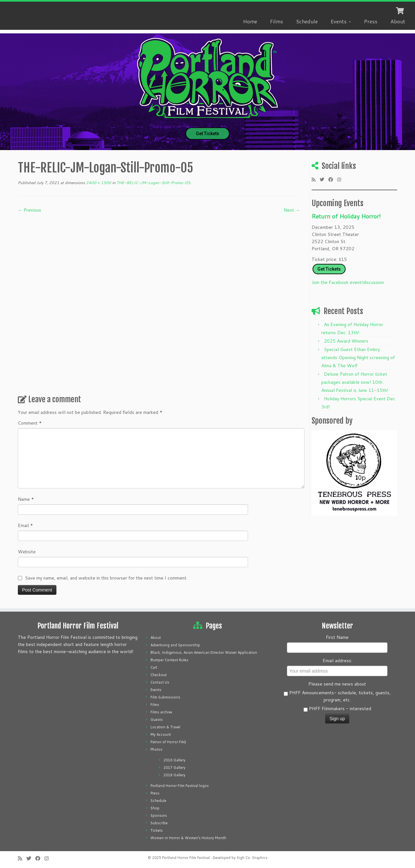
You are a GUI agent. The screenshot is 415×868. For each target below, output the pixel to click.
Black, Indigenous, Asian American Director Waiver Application (204, 652)
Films (277, 21)
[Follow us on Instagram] (341, 180)
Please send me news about (337, 684)
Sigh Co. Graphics (252, 858)
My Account (161, 734)
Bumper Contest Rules (169, 660)
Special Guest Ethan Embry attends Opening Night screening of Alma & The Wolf (358, 358)
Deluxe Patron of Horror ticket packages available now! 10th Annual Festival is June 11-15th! (355, 382)
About (398, 21)
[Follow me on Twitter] (324, 180)
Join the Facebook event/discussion (348, 282)
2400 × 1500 (98, 183)
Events (341, 21)
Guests (157, 720)
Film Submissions (165, 697)
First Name (337, 637)
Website (27, 552)
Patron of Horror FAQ (168, 742)
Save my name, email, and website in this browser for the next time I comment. (106, 578)
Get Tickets (207, 134)
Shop (155, 808)
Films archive (161, 712)
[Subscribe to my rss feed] (316, 180)
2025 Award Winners (346, 341)
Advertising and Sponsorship (175, 645)
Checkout (159, 675)
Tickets (157, 830)
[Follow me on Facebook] (333, 180)
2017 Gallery (174, 768)
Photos (156, 749)
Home (250, 21)
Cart (154, 667)
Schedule (307, 21)
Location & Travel (165, 727)
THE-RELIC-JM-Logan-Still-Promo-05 (153, 183)
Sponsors (159, 815)
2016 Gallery (174, 760)
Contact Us (160, 682)
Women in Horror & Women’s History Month (188, 838)
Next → (292, 210)
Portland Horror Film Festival (186, 858)
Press (371, 21)
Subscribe (159, 823)
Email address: (337, 661)
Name (26, 499)
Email (25, 525)
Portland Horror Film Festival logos (180, 786)
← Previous (30, 210)
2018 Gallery (174, 775)
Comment (30, 423)
